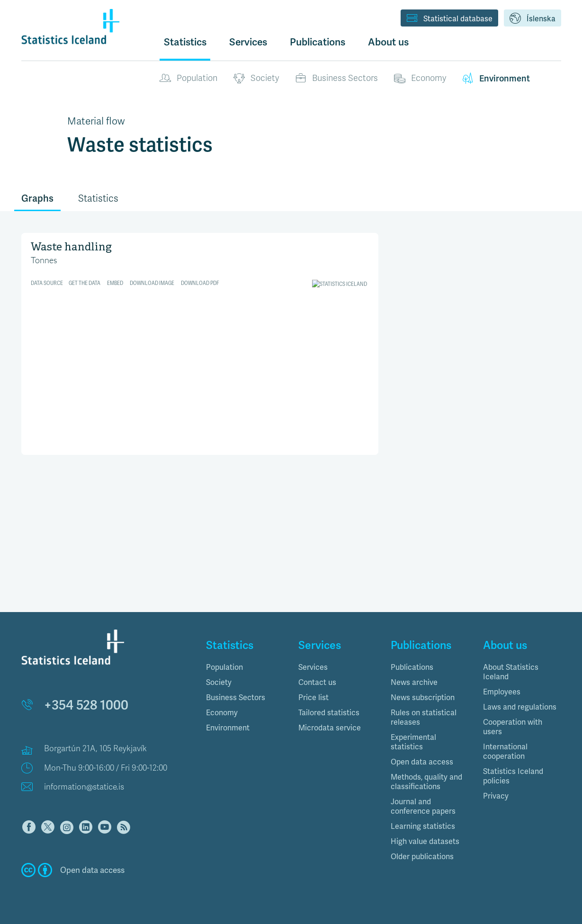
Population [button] (224, 667)
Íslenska (533, 19)
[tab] (245, 667)
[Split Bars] (200, 342)
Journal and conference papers (423, 806)
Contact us (317, 682)
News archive (414, 682)
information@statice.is (84, 787)
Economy (420, 79)
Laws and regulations (520, 707)
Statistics (185, 42)
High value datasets (425, 841)
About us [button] (388, 42)
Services (313, 667)
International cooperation (505, 751)
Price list (313, 697)
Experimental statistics (413, 742)
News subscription (423, 697)
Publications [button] (318, 42)
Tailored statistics (329, 713)
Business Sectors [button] (236, 697)
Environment (496, 79)
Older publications (422, 857)
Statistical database (449, 19)
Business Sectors (336, 79)
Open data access (422, 762)
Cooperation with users (513, 727)
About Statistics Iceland (511, 672)
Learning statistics (423, 826)
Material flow (96, 121)
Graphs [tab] (37, 198)
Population (188, 79)
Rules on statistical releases (424, 717)
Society (256, 79)
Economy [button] (222, 713)
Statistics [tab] (98, 199)
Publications (412, 667)
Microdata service (330, 728)
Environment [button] (228, 728)
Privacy (496, 796)
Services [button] (248, 42)
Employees (502, 692)
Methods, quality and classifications (426, 782)
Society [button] (219, 682)
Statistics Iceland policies (513, 776)
